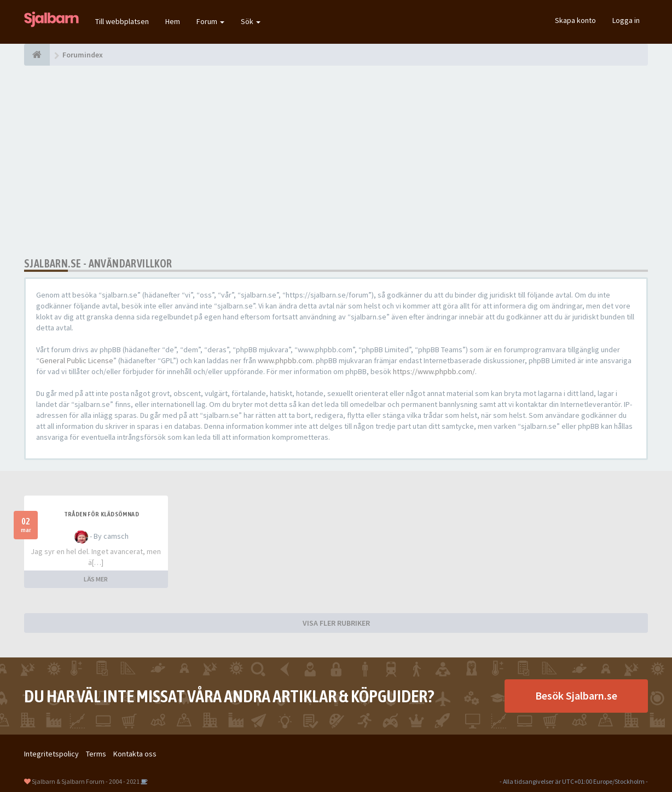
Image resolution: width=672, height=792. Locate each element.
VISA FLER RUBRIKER (336, 623)
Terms (96, 754)
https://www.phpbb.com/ (434, 371)
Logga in (626, 20)
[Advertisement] (336, 161)
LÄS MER (96, 579)
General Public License (76, 360)
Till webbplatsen (122, 21)
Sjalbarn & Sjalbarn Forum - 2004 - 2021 (86, 781)
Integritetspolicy (51, 754)
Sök (251, 21)
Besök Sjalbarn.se (576, 695)
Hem (173, 21)
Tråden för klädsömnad (102, 514)
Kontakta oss (135, 754)
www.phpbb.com (285, 360)
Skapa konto (575, 20)
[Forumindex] (37, 55)
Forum (210, 21)
